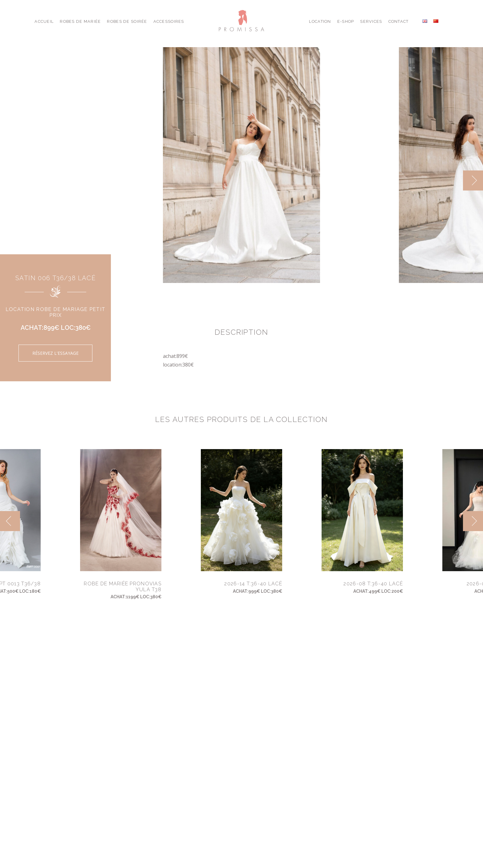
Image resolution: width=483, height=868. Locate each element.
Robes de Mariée (80, 21)
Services (371, 21)
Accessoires (169, 21)
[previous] (10, 521)
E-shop (346, 21)
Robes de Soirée (127, 21)
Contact (399, 21)
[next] (473, 180)
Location (320, 21)
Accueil (44, 21)
